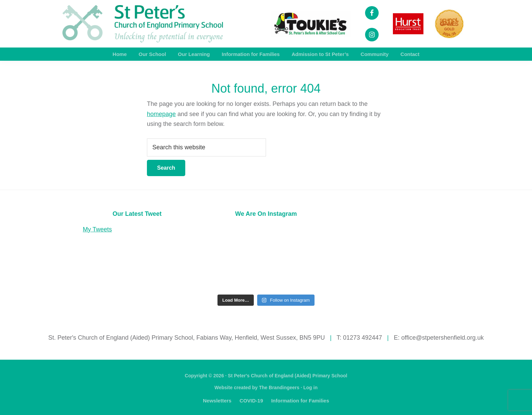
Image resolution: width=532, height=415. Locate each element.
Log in (310, 388)
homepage (161, 114)
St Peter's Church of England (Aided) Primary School (288, 376)
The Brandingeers (279, 388)
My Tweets (97, 229)
